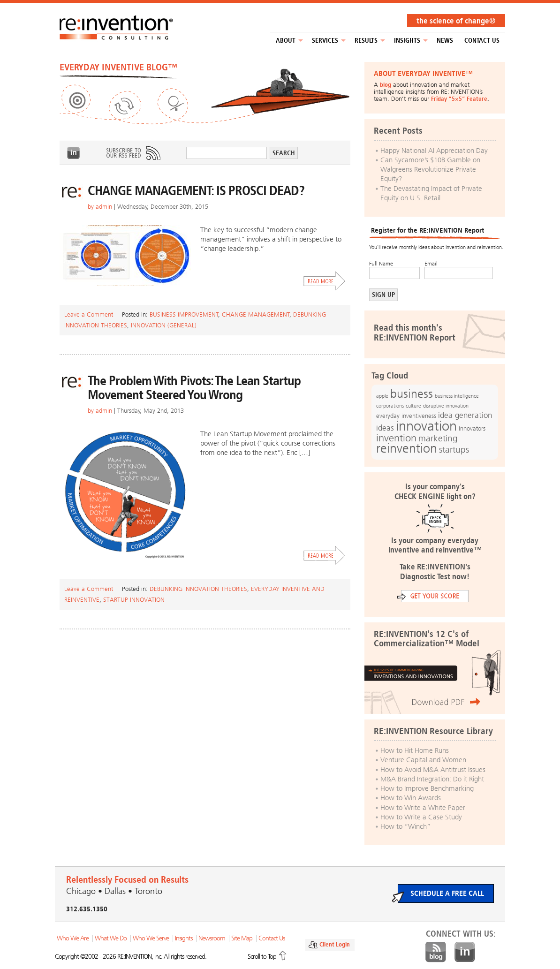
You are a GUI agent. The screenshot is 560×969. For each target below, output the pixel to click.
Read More (325, 281)
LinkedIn (74, 153)
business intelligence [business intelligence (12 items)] (457, 396)
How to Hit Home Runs (415, 750)
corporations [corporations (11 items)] (390, 406)
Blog (436, 952)
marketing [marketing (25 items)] (438, 438)
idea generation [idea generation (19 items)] (465, 415)
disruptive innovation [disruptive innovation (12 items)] (446, 406)
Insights (407, 41)
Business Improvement (184, 314)
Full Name (381, 264)
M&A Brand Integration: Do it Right (432, 779)
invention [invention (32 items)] (396, 438)
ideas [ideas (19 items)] (385, 428)
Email (431, 264)
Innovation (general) (164, 325)
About (286, 41)
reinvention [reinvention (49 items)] (407, 448)
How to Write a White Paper (423, 808)
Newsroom (212, 938)
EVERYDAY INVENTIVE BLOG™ (118, 67)
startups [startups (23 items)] (454, 450)
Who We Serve (151, 938)
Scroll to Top (262, 957)
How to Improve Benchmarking (427, 788)
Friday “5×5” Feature (459, 99)
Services (325, 41)
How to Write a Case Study (421, 817)
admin (104, 207)
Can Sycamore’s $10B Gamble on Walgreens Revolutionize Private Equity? (430, 170)
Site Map (242, 938)
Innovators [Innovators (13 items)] (472, 428)
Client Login (335, 944)
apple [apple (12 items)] (382, 396)
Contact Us (482, 41)
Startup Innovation (134, 600)
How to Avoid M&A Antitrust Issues (433, 770)
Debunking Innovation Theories (198, 589)
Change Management (256, 314)
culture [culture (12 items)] (413, 406)
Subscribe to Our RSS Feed (133, 153)
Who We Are (73, 938)
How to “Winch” (405, 826)
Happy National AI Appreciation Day (434, 151)
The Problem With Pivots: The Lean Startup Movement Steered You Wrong (194, 388)
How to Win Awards (411, 798)
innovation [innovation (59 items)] (426, 426)
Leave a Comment (89, 314)
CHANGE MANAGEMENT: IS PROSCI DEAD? (196, 191)
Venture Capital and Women (423, 760)
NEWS (445, 41)
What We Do (111, 938)
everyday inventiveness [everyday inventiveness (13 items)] (406, 416)
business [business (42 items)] (412, 394)
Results (366, 41)
